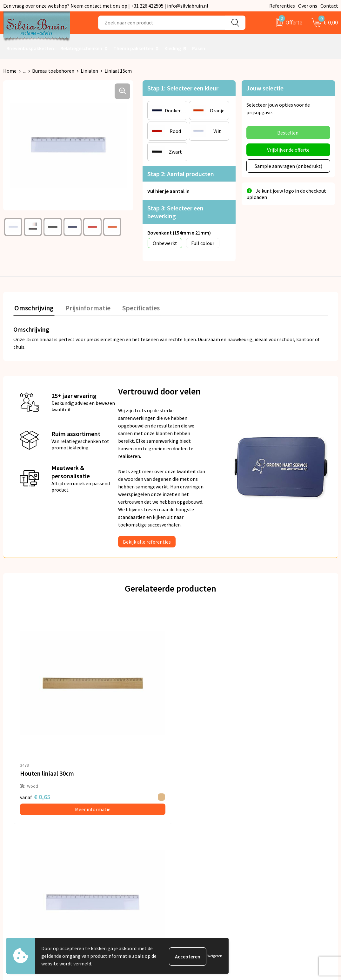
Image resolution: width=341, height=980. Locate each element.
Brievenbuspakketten (30, 48)
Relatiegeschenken (81, 48)
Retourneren (192, 826)
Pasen (199, 48)
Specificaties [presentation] (136, 307)
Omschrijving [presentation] (33, 307)
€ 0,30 (271, 715)
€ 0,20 (192, 715)
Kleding (173, 48)
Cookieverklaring (280, 836)
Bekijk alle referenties (147, 541)
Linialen (89, 71)
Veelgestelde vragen (118, 836)
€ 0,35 (107, 720)
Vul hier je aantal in (168, 191)
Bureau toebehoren (53, 71)
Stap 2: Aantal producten (181, 174)
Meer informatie (52, 728)
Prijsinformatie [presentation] (85, 307)
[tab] (33, 308)
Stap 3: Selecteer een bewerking (175, 212)
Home (10, 71)
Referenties (282, 6)
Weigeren (215, 956)
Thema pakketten (133, 48)
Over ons (308, 6)
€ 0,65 (35, 715)
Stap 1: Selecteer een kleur (183, 88)
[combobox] (162, 23)
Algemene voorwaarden (287, 817)
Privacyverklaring (280, 826)
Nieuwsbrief (109, 826)
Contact (329, 6)
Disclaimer (273, 845)
